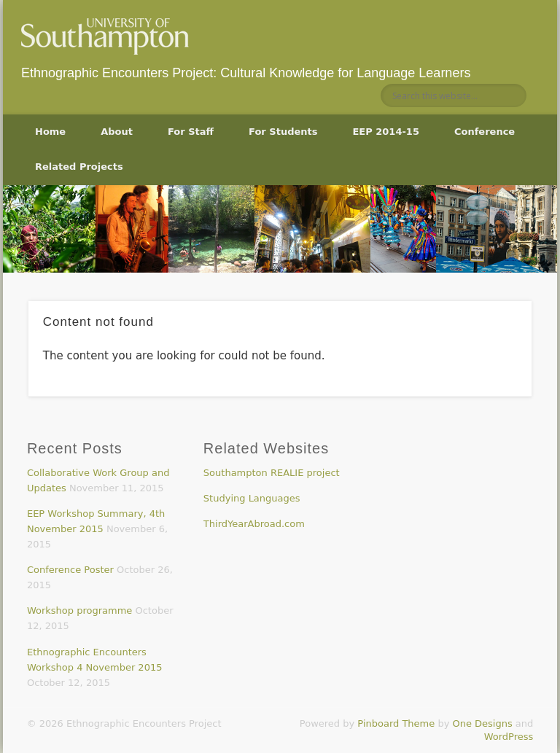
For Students (283, 132)
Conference (485, 132)
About (117, 132)
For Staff (191, 132)
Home (50, 132)
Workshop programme (79, 610)
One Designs (482, 723)
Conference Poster (70, 570)
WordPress (509, 737)
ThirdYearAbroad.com (254, 524)
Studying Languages (252, 498)
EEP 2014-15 (385, 132)
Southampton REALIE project (272, 473)
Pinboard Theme (396, 723)
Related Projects (79, 167)
